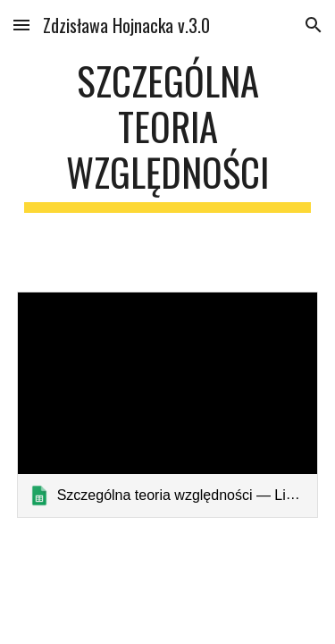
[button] (21, 25)
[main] (168, 135)
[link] (168, 405)
